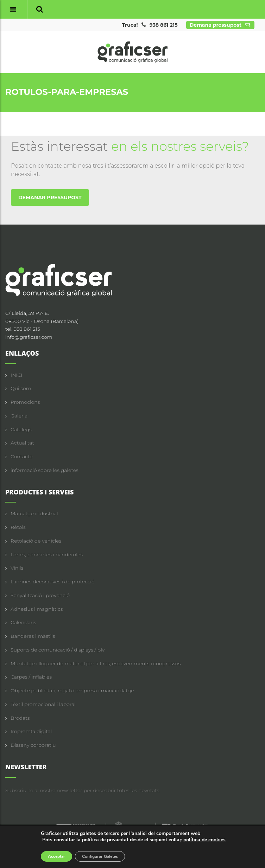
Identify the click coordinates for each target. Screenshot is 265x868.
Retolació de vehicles (36, 541)
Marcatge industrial (34, 513)
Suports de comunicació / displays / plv (58, 650)
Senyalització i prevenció (40, 595)
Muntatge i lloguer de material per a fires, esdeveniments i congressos (96, 663)
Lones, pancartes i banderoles (47, 555)
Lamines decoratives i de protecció (53, 582)
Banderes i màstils (33, 636)
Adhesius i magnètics (37, 609)
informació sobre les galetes (45, 470)
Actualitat (22, 443)
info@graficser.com (29, 337)
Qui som (21, 388)
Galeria (19, 416)
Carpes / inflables (31, 677)
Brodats (20, 718)
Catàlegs (21, 429)
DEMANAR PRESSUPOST (50, 197)
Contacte (22, 456)
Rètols (18, 527)
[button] (40, 9)
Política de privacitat (174, 849)
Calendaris (23, 622)
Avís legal (137, 849)
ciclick (253, 856)
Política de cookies (220, 849)
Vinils (17, 568)
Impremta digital (31, 731)
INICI (17, 375)
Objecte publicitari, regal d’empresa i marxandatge (72, 691)
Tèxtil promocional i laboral (43, 704)
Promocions (25, 402)
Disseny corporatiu (33, 745)
